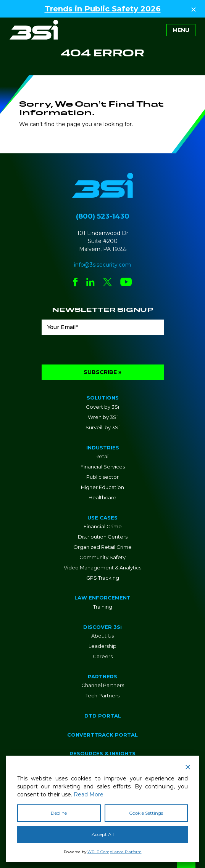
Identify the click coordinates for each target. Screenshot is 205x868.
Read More (89, 794)
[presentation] (100, 350)
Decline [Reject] (59, 813)
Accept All (103, 834)
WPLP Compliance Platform (115, 852)
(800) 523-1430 (103, 216)
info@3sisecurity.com (102, 265)
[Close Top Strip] (194, 9)
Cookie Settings (146, 813)
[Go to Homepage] (34, 30)
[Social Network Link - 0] (75, 283)
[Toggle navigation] (181, 30)
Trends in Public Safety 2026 (103, 9)
